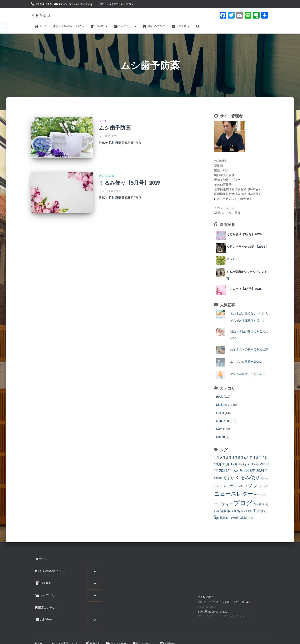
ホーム (41, 26)
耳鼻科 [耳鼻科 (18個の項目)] (224, 518)
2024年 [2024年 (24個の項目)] (262, 471)
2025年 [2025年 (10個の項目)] (218, 478)
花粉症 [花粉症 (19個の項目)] (234, 518)
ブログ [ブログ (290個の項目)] (243, 503)
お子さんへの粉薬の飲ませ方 (249, 349)
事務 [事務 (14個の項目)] (261, 504)
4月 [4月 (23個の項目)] (235, 458)
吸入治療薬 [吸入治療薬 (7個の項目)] (246, 511)
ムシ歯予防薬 (115, 128)
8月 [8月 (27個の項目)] (259, 458)
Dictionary (107, 176)
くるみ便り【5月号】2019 (129, 183)
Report (221, 437)
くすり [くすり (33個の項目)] (229, 478)
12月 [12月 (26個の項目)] (234, 464)
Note (219, 429)
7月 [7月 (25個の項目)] (252, 458)
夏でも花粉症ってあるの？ (248, 374)
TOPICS (99, 26)
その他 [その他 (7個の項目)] (264, 478)
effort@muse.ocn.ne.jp (213, 611)
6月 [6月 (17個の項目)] (247, 458)
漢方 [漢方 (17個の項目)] (264, 511)
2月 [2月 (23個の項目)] (223, 458)
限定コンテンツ (154, 26)
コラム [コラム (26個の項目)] (232, 486)
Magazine (223, 421)
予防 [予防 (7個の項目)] (255, 504)
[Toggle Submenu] (95, 571)
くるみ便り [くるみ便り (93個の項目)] (248, 477)
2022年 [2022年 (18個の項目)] (238, 471)
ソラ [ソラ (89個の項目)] (253, 485)
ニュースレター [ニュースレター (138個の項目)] (234, 494)
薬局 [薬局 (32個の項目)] (244, 518)
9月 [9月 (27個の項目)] (265, 458)
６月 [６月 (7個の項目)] (251, 518)
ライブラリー (125, 26)
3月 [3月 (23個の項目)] (229, 458)
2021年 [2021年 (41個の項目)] (225, 470)
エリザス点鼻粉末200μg (246, 362)
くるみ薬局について (69, 26)
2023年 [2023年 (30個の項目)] (249, 471)
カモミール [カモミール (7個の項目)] (220, 486)
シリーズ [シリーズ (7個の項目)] (242, 486)
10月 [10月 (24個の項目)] (218, 464)
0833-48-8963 (44, 4)
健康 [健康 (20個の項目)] (223, 511)
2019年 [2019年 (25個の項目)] (253, 464)
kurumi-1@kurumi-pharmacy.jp (76, 4)
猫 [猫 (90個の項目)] (217, 517)
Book (103, 121)
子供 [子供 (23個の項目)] (256, 511)
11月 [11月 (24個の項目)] (226, 464)
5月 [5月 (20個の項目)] (241, 458)
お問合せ (180, 26)
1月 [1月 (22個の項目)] (217, 458)
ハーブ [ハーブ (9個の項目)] (257, 495)
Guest (220, 413)
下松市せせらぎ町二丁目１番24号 (115, 4)
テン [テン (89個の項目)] (264, 485)
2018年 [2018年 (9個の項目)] (243, 465)
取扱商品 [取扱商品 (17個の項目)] (234, 511)
